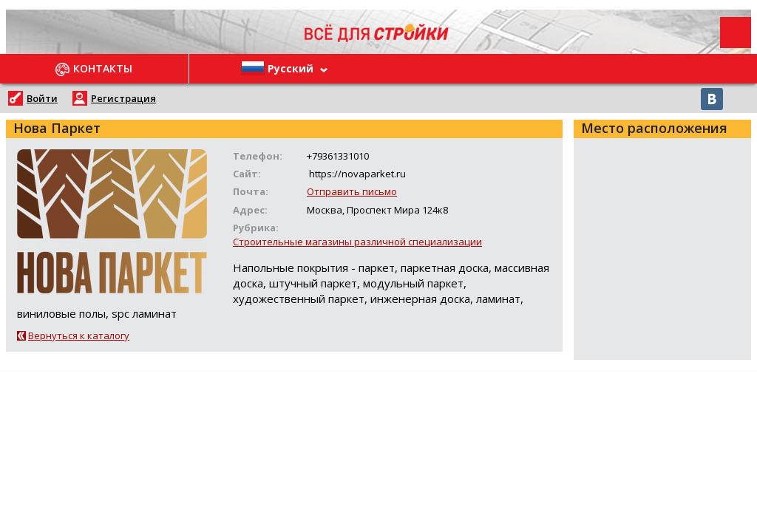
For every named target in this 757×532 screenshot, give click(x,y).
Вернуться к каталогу (79, 335)
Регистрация (123, 98)
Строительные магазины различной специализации (357, 242)
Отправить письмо (352, 191)
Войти (42, 98)
